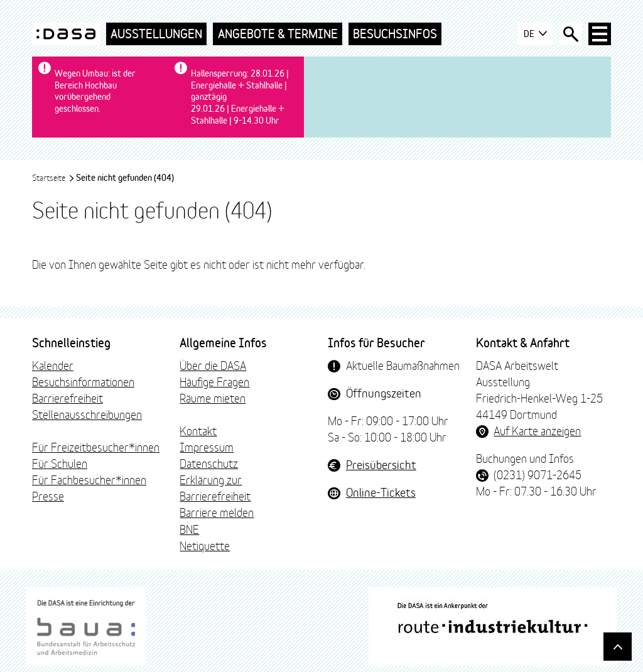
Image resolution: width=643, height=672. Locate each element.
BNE (189, 529)
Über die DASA (213, 365)
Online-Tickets (381, 492)
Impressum (207, 447)
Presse (48, 496)
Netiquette (205, 545)
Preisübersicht (381, 464)
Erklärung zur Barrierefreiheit (215, 487)
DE (535, 34)
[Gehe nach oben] (618, 647)
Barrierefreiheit (68, 398)
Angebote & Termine (278, 34)
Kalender (53, 365)
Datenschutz (209, 463)
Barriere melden (217, 512)
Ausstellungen (156, 34)
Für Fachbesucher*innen (89, 479)
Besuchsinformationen (83, 381)
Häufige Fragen (214, 381)
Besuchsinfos (395, 34)
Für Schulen (60, 463)
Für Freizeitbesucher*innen (96, 447)
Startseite (53, 177)
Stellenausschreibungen (87, 414)
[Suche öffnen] (571, 34)
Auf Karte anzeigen (537, 430)
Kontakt (198, 430)
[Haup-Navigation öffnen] (600, 34)
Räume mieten (213, 398)
